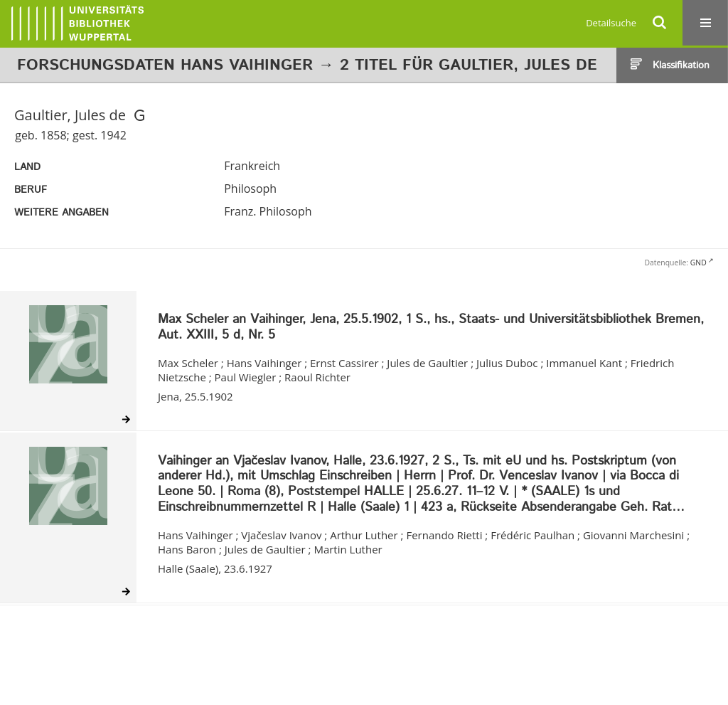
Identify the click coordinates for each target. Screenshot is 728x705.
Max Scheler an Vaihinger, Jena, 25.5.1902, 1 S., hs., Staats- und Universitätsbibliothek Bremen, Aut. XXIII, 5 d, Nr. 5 (431, 328)
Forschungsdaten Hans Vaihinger (165, 65)
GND (698, 263)
